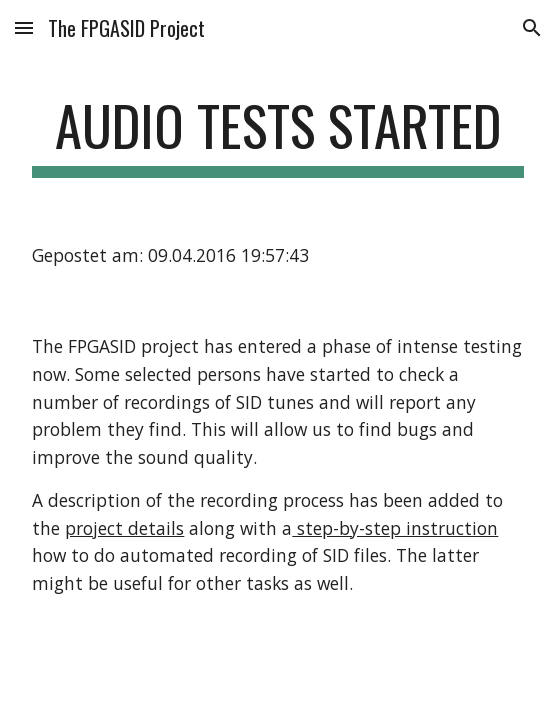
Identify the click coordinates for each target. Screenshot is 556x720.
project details (124, 528)
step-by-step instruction (395, 528)
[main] (277, 135)
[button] (24, 27)
